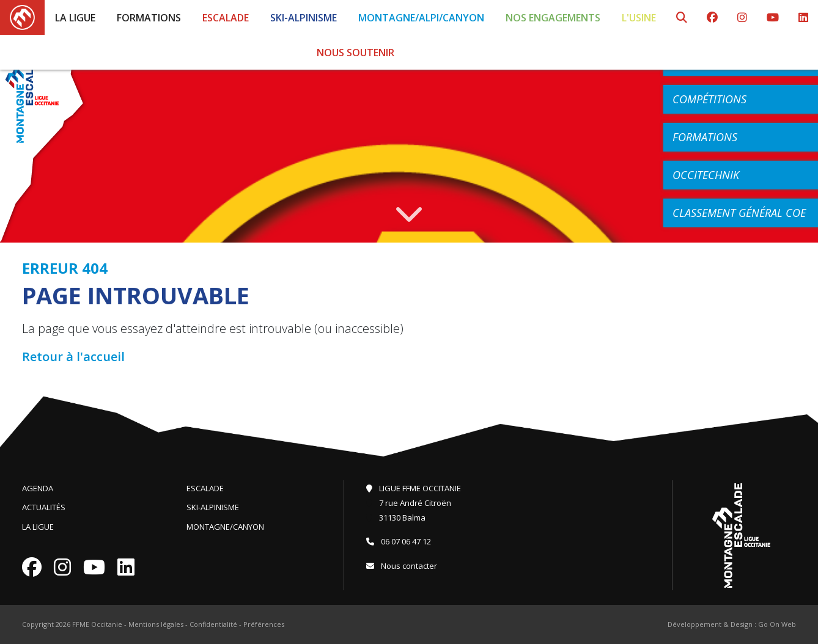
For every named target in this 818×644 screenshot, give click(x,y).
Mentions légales (156, 624)
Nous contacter (402, 566)
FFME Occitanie (97, 624)
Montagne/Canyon (225, 527)
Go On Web (777, 624)
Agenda (38, 488)
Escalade (226, 18)
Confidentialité (213, 624)
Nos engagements (553, 18)
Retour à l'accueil (73, 357)
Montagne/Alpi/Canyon (421, 18)
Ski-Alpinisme (304, 18)
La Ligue (75, 18)
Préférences (264, 624)
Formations (149, 18)
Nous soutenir (356, 53)
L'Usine (639, 18)
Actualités (44, 507)
